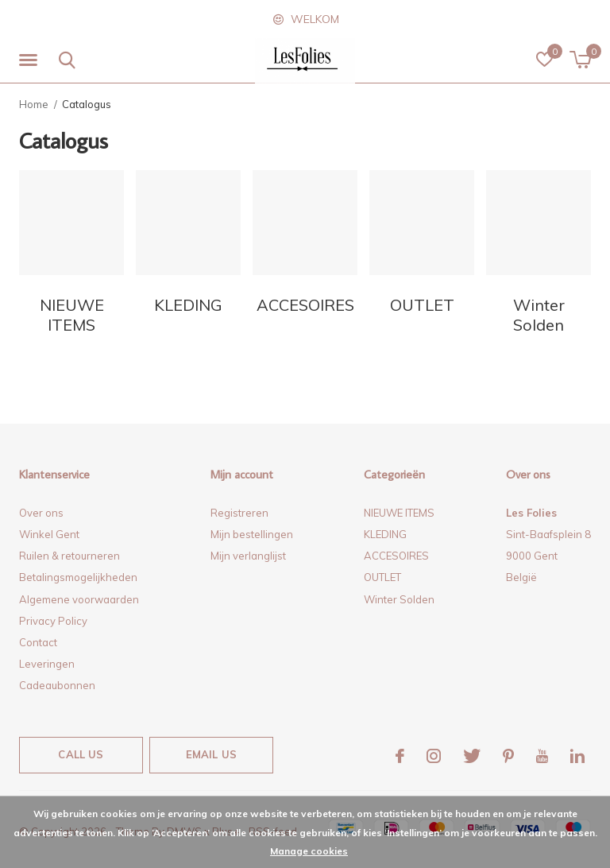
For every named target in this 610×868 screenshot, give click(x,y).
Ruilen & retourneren (69, 556)
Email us (211, 754)
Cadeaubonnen (57, 685)
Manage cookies (309, 851)
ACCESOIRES (396, 556)
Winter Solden (399, 599)
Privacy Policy (53, 621)
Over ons (41, 513)
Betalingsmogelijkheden (78, 577)
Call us (81, 754)
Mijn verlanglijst (248, 556)
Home (34, 104)
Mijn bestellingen (252, 534)
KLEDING (385, 534)
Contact (38, 642)
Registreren (239, 513)
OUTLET (382, 577)
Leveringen (47, 664)
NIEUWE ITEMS (399, 513)
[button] (31, 60)
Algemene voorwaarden (79, 599)
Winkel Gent (49, 534)
